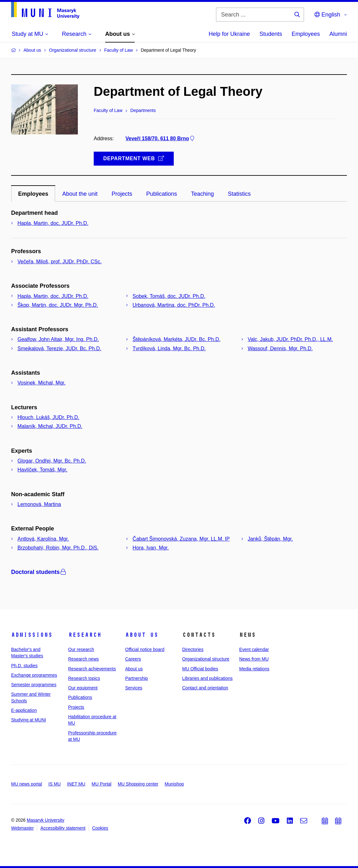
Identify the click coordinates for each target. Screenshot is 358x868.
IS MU (54, 784)
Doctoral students (39, 572)
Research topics (84, 678)
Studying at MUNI (29, 720)
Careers (133, 659)
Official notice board (145, 649)
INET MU (76, 784)
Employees (306, 34)
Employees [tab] (33, 194)
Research (85, 635)
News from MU (254, 659)
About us (142, 635)
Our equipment (83, 688)
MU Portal (101, 784)
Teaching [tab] (202, 194)
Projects (76, 707)
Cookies (100, 828)
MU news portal (27, 784)
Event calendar (254, 649)
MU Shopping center (138, 784)
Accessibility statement (63, 828)
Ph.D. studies (24, 666)
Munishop (174, 784)
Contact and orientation (205, 688)
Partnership (137, 678)
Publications (80, 697)
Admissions (32, 635)
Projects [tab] (122, 194)
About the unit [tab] (80, 194)
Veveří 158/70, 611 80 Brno (160, 138)
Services (134, 688)
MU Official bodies (200, 669)
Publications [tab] (162, 194)
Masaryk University (45, 820)
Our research (81, 649)
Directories (193, 649)
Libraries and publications (208, 678)
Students (271, 34)
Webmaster (22, 828)
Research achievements (92, 669)
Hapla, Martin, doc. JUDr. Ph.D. (53, 223)
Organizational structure (206, 659)
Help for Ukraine (229, 34)
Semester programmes (34, 685)
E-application (24, 710)
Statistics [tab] (239, 194)
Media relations (254, 669)
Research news (84, 659)
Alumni (338, 34)
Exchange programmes (34, 675)
